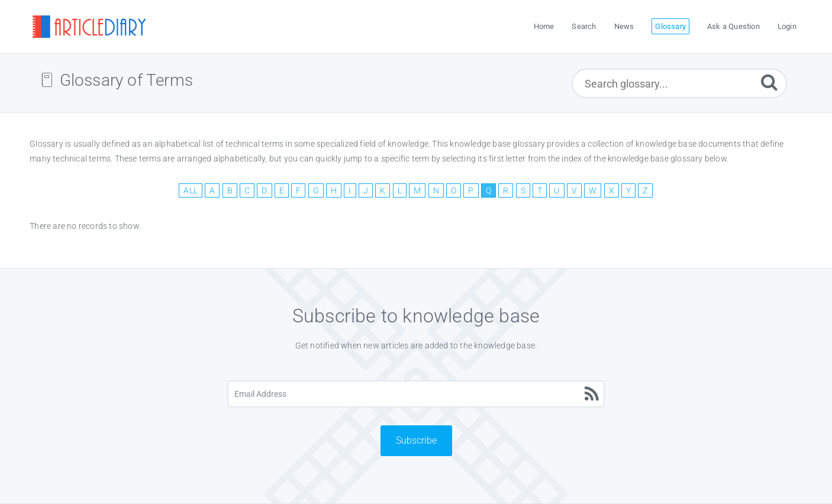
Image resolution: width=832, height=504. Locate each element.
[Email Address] (416, 394)
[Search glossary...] (679, 83)
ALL (191, 190)
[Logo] (89, 27)
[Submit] (769, 82)
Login (787, 26)
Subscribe (416, 440)
